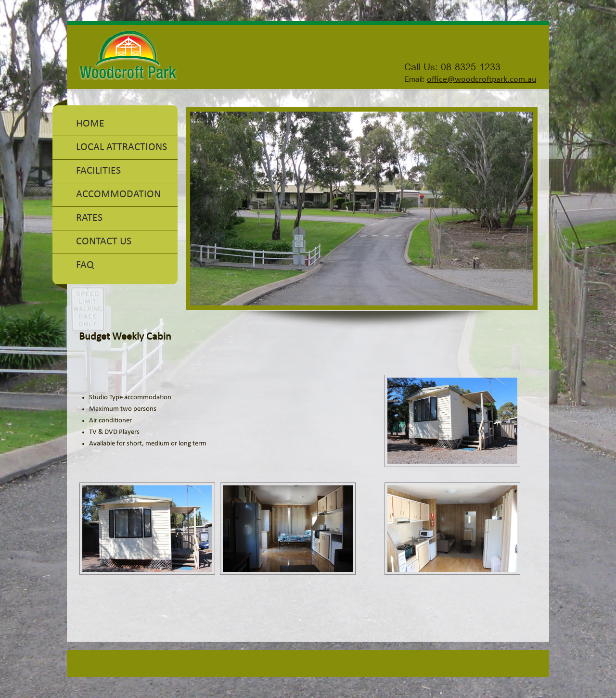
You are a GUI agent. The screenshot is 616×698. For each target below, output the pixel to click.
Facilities (98, 171)
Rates (89, 218)
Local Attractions (122, 147)
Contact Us (104, 242)
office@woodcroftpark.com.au (481, 80)
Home (90, 124)
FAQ (85, 265)
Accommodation (118, 195)
